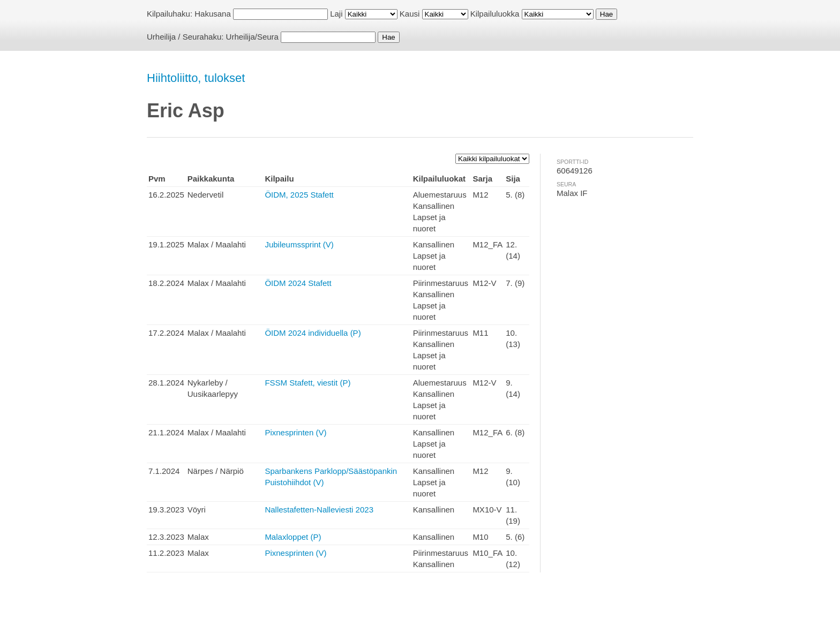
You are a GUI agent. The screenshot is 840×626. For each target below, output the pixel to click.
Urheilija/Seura (252, 37)
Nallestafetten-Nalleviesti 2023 (319, 510)
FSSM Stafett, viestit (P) (307, 383)
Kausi (410, 14)
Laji (336, 14)
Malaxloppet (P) (293, 537)
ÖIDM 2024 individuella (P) (313, 333)
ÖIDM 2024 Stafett (298, 283)
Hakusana (213, 14)
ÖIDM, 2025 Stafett (299, 195)
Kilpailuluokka (495, 14)
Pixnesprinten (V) (295, 432)
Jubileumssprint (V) (299, 244)
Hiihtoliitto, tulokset (196, 78)
